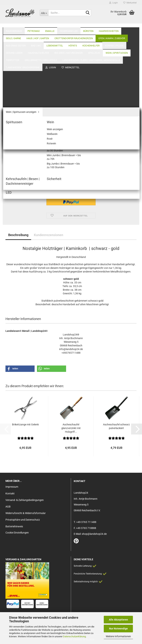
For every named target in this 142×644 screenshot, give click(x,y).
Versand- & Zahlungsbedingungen (25, 500)
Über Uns (131, 24)
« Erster (12, 40)
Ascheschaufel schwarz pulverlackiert (116, 426)
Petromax (34, 24)
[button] (11, 177)
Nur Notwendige (118, 629)
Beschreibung (18, 235)
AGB (8, 507)
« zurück (24, 40)
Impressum (12, 487)
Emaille (50, 24)
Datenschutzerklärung (74, 636)
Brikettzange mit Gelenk (25, 424)
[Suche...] (44, 13)
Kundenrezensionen (49, 235)
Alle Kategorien (90, 24)
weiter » (37, 40)
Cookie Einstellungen (17, 533)
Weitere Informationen (118, 636)
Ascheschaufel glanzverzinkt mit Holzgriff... (71, 428)
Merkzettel (130, 3)
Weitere (65, 24)
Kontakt (10, 493)
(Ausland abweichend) (94, 138)
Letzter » (50, 40)
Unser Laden (113, 24)
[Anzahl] (71, 177)
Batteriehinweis (14, 526)
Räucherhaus (14, 24)
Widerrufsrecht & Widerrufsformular (26, 513)
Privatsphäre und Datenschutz (23, 520)
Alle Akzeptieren (118, 620)
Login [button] (114, 3)
